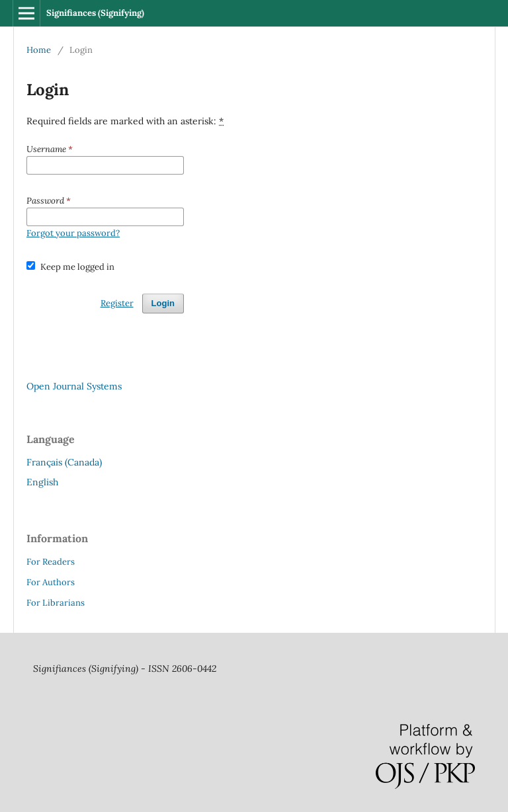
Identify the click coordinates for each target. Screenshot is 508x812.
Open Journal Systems (74, 386)
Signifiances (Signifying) (95, 13)
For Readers (51, 562)
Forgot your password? (73, 233)
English (42, 482)
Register (117, 303)
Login (163, 303)
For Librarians (56, 603)
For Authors (51, 582)
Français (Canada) (64, 462)
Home (39, 50)
